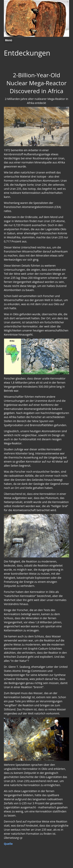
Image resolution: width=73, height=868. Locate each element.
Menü (9, 40)
